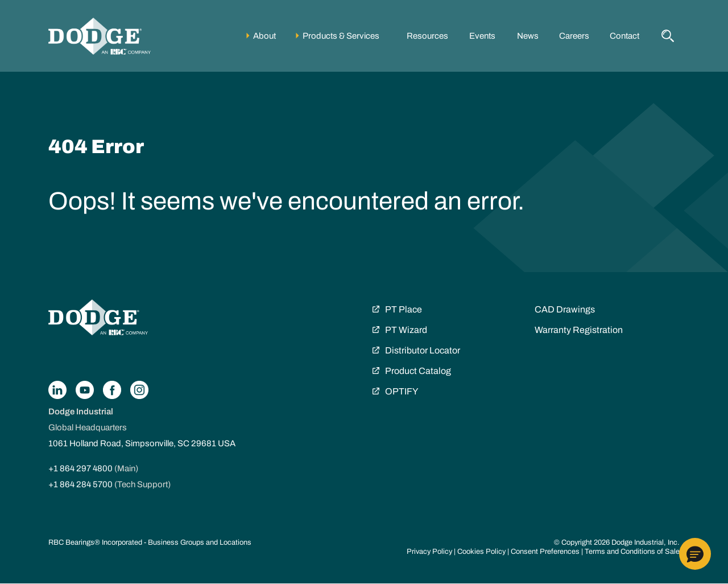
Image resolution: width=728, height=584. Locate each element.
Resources (427, 36)
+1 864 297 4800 (80, 468)
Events (482, 36)
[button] (695, 554)
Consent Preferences (545, 552)
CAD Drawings (565, 309)
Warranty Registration (579, 330)
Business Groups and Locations (200, 542)
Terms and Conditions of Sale (632, 552)
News (528, 36)
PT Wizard (406, 330)
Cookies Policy (481, 552)
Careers (574, 36)
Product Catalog (418, 371)
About (264, 36)
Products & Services (341, 36)
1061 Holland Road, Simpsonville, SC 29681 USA (142, 443)
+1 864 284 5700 (80, 484)
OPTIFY (402, 391)
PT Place (404, 309)
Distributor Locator (423, 350)
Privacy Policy (429, 552)
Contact (624, 36)
